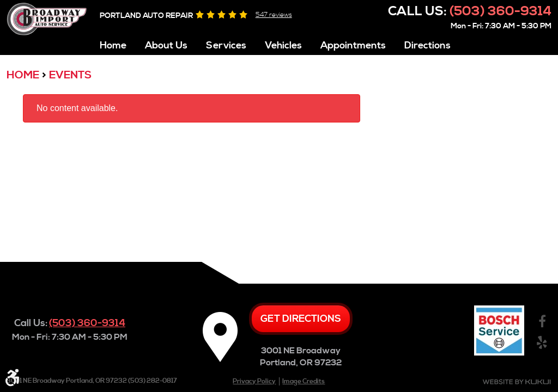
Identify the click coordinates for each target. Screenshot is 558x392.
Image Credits (304, 381)
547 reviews (274, 15)
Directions (427, 46)
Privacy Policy (254, 381)
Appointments (353, 46)
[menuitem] (113, 43)
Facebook (542, 322)
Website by (517, 382)
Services (226, 46)
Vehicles (283, 46)
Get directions (301, 319)
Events (70, 75)
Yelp (542, 343)
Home (113, 46)
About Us (166, 46)
